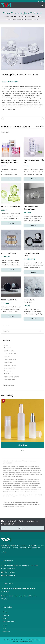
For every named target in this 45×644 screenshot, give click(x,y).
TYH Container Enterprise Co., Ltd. (22, 640)
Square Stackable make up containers (10, 161)
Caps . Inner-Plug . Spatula (11, 365)
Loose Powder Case (9, 300)
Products (20, 19)
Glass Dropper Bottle (9, 380)
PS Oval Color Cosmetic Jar (34, 161)
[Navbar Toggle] (42, 6)
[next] (42, 119)
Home (10, 19)
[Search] (19, 331)
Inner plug (5, 506)
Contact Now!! (22, 528)
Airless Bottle (7, 348)
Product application (8, 385)
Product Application (9, 622)
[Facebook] (2, 552)
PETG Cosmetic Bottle (10, 351)
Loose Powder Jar (9, 253)
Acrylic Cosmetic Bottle (10, 359)
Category (15, 19)
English (42, 1)
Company (6, 615)
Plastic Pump (37, 504)
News (5, 625)
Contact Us (22, 506)
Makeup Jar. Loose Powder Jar (31, 19)
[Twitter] (4, 552)
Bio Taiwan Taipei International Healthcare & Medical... (19, 589)
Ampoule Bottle (26, 504)
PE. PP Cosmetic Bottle (10, 354)
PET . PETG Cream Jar (10, 368)
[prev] (3, 119)
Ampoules (7, 357)
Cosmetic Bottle (6, 504)
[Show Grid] (41, 126)
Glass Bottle (10, 506)
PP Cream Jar (7, 371)
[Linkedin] (6, 552)
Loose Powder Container (29, 301)
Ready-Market (29, 642)
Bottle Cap (32, 504)
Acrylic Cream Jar (8, 374)
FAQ (5, 628)
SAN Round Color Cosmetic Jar (31, 208)
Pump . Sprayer (8, 362)
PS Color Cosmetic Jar (11, 207)
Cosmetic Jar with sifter (32, 255)
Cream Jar (12, 504)
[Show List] (43, 126)
